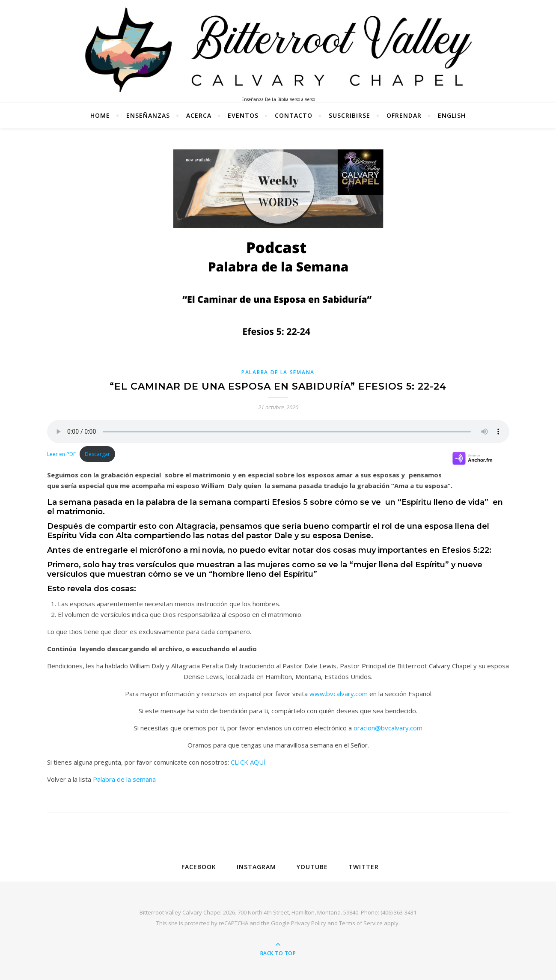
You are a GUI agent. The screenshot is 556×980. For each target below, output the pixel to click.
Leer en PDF (61, 454)
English (452, 115)
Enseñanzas (148, 115)
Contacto (294, 115)
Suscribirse (349, 115)
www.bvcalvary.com (339, 694)
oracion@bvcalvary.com (388, 728)
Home (100, 115)
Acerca (199, 115)
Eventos (243, 115)
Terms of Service (361, 923)
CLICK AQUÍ (248, 762)
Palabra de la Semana (278, 372)
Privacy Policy (309, 923)
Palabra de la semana (124, 779)
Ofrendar (404, 115)
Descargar (97, 454)
